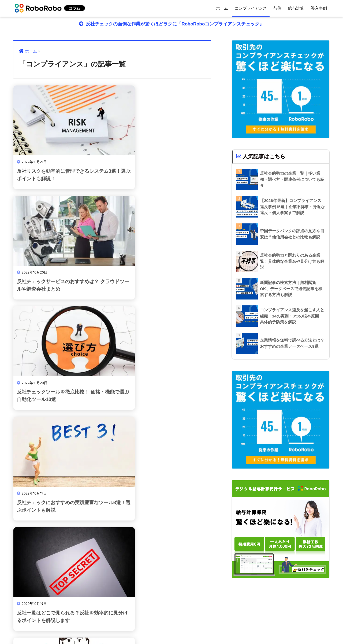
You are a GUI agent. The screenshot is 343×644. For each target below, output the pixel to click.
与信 (277, 8)
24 (156, 581)
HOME (172, 617)
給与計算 (296, 8)
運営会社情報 (166, 628)
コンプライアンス (251, 8)
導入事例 (319, 8)
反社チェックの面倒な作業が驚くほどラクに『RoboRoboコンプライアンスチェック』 (174, 24)
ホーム (222, 8)
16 (103, 581)
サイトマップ (194, 628)
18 (134, 581)
